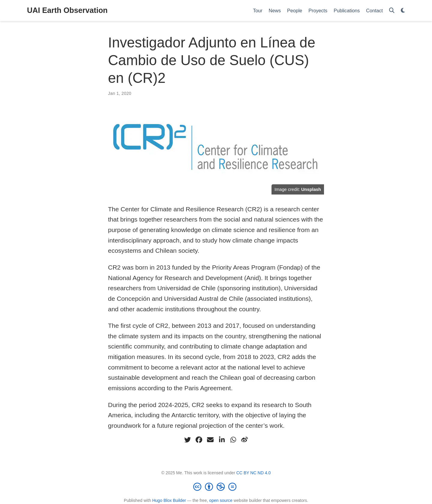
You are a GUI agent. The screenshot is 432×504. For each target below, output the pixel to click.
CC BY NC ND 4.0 (254, 473)
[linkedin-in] (222, 440)
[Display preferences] (403, 11)
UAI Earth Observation (67, 10)
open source (221, 500)
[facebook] (199, 440)
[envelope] (210, 440)
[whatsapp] (233, 440)
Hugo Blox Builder (169, 500)
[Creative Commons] (216, 487)
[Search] (392, 11)
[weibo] (244, 440)
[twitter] (187, 440)
